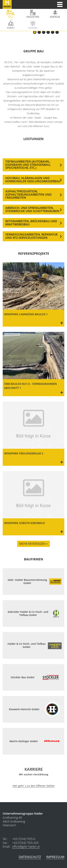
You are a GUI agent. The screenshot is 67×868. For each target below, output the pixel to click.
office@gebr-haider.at (26, 847)
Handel (33, 28)
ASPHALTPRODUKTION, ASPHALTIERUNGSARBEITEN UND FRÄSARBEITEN (28, 194)
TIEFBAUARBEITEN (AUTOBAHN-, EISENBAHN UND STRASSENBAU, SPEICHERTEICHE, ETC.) (28, 165)
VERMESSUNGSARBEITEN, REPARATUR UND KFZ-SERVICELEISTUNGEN (31, 236)
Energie (55, 17)
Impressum (55, 857)
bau (11, 17)
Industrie (33, 17)
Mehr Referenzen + (33, 544)
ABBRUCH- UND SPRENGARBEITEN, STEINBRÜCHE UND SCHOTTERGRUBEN (32, 209)
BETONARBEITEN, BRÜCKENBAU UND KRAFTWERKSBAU (31, 223)
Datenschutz (30, 857)
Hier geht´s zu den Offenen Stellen (34, 786)
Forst (11, 28)
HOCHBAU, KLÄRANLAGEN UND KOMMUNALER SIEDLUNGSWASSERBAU (33, 180)
